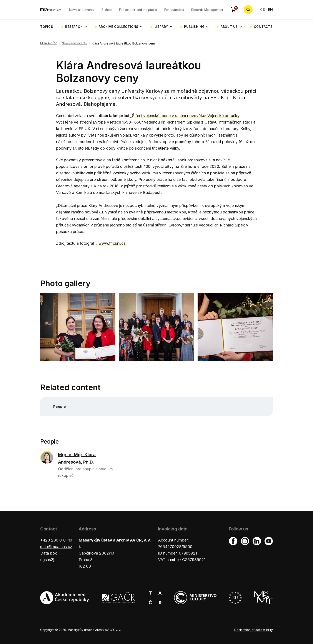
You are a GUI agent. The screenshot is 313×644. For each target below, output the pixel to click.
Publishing (194, 27)
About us (229, 27)
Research (74, 27)
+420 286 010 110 (56, 540)
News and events (82, 10)
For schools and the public (138, 10)
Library (161, 27)
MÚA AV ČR (48, 43)
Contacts (263, 27)
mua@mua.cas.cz (56, 547)
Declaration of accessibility (254, 630)
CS (263, 10)
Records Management (207, 10)
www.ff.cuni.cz (112, 243)
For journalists (174, 10)
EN (270, 10)
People (60, 407)
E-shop (107, 10)
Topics (47, 27)
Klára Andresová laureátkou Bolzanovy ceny (124, 43)
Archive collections (119, 27)
